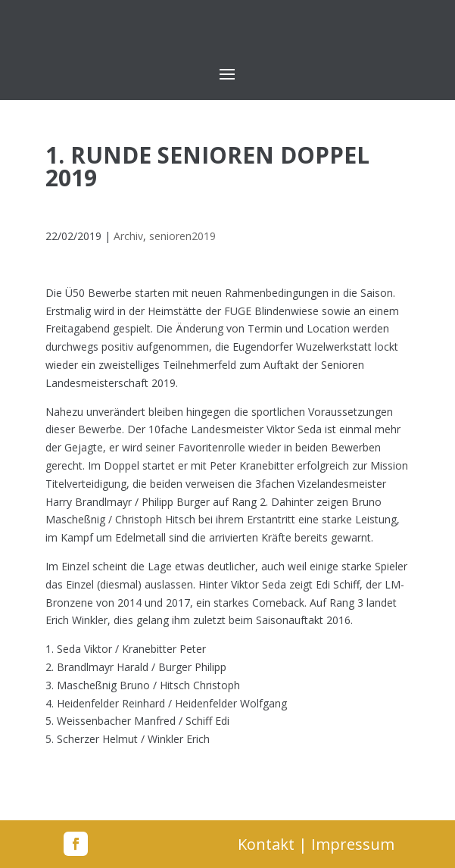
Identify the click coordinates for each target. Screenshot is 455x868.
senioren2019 (182, 236)
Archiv (128, 236)
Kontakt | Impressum (316, 844)
